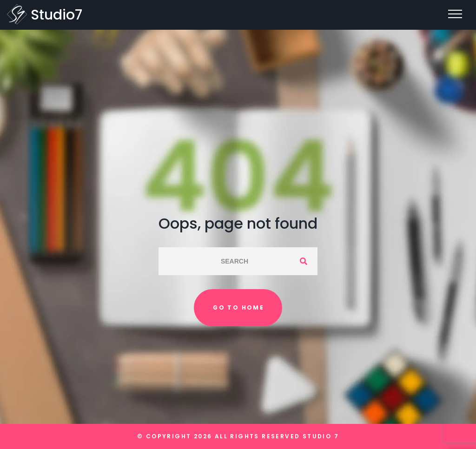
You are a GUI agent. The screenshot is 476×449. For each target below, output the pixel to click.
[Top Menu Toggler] (455, 14)
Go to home (238, 307)
